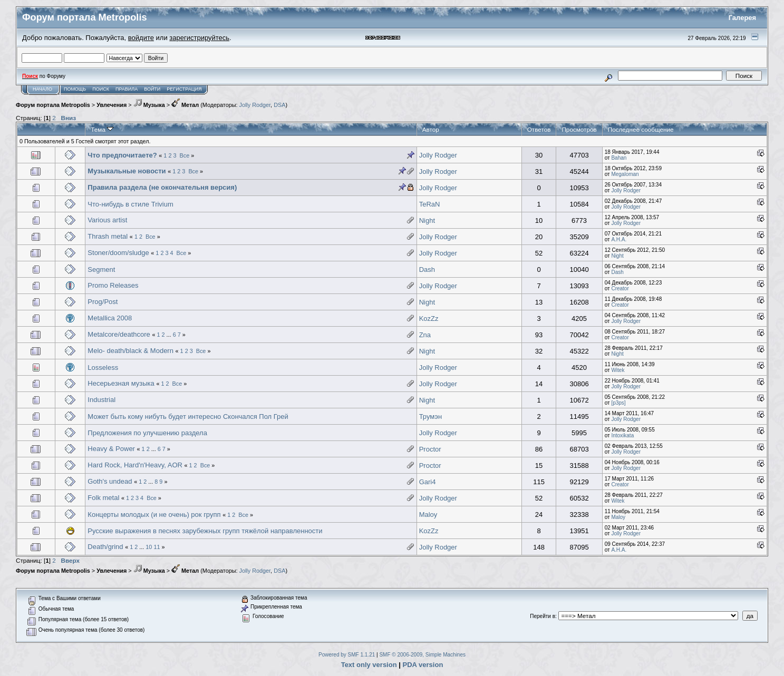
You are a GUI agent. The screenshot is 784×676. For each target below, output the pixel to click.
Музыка (149, 105)
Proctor (430, 449)
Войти (152, 89)
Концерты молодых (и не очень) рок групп (154, 515)
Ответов (539, 129)
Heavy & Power (111, 449)
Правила (127, 89)
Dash (427, 270)
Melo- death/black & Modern (131, 351)
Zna (425, 335)
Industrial (101, 400)
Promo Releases (113, 285)
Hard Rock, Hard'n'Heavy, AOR (135, 465)
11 (157, 547)
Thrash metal (108, 236)
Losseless (103, 368)
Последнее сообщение (641, 129)
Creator (620, 288)
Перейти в (543, 616)
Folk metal (103, 498)
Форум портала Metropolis (53, 105)
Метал (185, 105)
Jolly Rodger (255, 105)
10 (149, 547)
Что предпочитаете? (122, 155)
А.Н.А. (619, 239)
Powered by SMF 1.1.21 (347, 655)
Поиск (101, 89)
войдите (141, 38)
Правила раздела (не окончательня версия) (162, 187)
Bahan (619, 158)
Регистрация (184, 89)
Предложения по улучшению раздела (147, 433)
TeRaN (430, 204)
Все (185, 155)
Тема (102, 129)
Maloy (428, 515)
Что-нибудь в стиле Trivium (130, 204)
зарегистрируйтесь (199, 38)
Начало (42, 89)
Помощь (75, 89)
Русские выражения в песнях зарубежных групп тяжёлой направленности (205, 531)
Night (427, 221)
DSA (279, 105)
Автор (431, 129)
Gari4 (428, 482)
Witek (618, 370)
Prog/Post (103, 302)
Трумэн (430, 417)
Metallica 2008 (110, 318)
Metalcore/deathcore (119, 334)
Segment (101, 270)
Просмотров (579, 129)
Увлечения (112, 105)
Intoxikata (622, 435)
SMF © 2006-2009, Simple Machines (422, 655)
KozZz (429, 319)
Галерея (743, 18)
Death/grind (105, 547)
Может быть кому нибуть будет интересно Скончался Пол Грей (188, 417)
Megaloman (625, 174)
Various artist (107, 220)
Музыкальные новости (127, 171)
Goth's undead (110, 481)
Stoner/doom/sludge (118, 253)
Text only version (369, 665)
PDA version (423, 665)
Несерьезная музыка (121, 383)
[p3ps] (618, 403)
